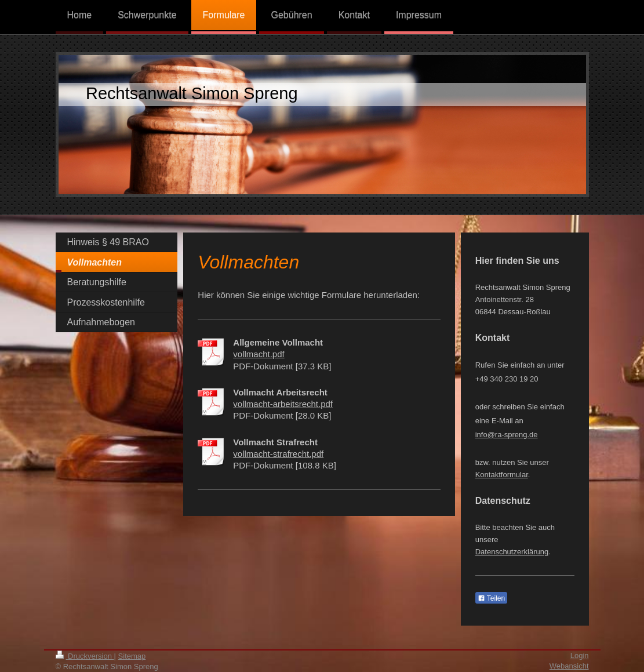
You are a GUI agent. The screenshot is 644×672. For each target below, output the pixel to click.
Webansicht (569, 666)
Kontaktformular (502, 475)
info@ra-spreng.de (507, 435)
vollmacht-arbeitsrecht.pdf (283, 404)
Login (580, 655)
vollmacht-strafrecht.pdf (278, 454)
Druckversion (85, 656)
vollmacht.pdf (259, 354)
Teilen (491, 598)
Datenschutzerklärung (512, 552)
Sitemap (132, 656)
